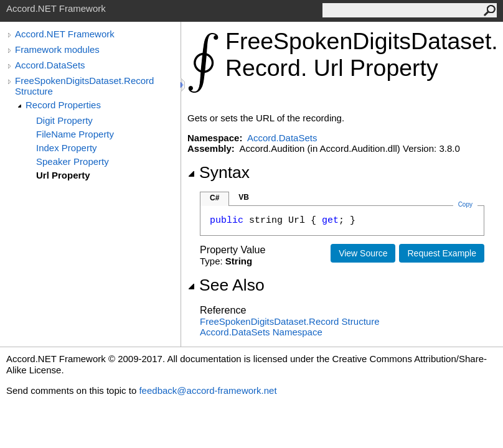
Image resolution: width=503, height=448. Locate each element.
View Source (363, 253)
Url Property (63, 175)
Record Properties (63, 105)
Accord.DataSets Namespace (261, 332)
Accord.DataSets (50, 65)
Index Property (67, 148)
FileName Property (75, 134)
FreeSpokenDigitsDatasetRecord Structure (289, 321)
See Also (226, 285)
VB (244, 197)
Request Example (442, 253)
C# (214, 198)
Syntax (219, 172)
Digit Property (64, 120)
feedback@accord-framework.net (208, 390)
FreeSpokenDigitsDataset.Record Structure (84, 86)
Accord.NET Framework (65, 34)
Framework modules (57, 49)
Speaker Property (73, 161)
